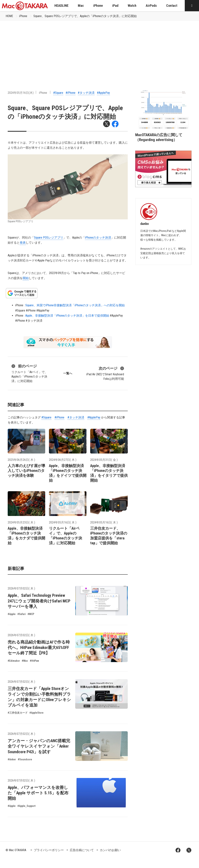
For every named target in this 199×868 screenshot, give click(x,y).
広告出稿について (82, 850)
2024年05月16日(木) (21, 93)
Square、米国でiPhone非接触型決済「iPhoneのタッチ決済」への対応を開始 (75, 305)
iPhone (23, 16)
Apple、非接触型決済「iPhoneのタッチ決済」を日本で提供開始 (67, 316)
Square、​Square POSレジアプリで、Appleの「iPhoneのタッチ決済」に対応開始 (85, 16)
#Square (58, 93)
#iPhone (71, 93)
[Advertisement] (100, 49)
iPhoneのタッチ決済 (98, 238)
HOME (9, 16)
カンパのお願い (110, 850)
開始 (26, 278)
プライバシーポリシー (49, 850)
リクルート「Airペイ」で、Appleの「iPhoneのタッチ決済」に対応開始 (30, 373)
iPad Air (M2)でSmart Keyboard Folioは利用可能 (105, 373)
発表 (23, 243)
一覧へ (68, 373)
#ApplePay (103, 93)
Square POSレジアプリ (49, 238)
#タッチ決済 (86, 93)
